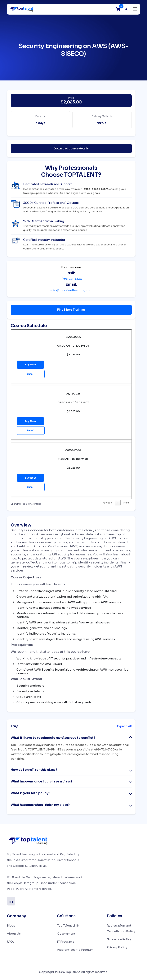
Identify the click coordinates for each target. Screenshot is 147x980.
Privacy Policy (117, 948)
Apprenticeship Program (75, 950)
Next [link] (126, 503)
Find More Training (71, 310)
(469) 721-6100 (71, 279)
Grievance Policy (119, 940)
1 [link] (118, 503)
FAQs (11, 942)
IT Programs (66, 942)
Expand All (124, 727)
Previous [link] (107, 503)
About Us (14, 934)
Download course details (71, 148)
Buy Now (30, 365)
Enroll (31, 374)
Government (66, 934)
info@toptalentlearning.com (71, 290)
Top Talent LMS (68, 926)
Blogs (11, 926)
